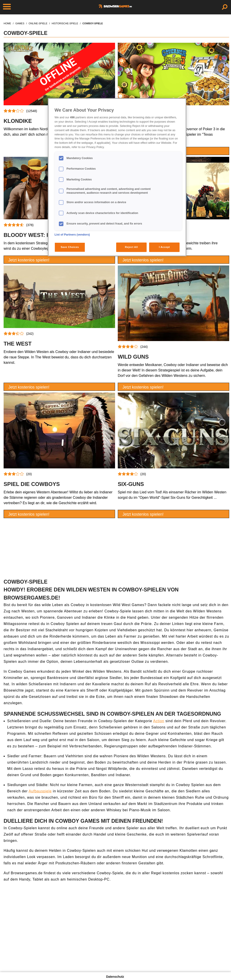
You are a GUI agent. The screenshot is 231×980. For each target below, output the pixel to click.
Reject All (131, 247)
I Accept (164, 247)
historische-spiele (65, 23)
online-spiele (38, 23)
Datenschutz (115, 977)
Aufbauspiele (40, 791)
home (7, 23)
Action (159, 721)
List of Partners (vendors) (72, 235)
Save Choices (70, 247)
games (20, 23)
